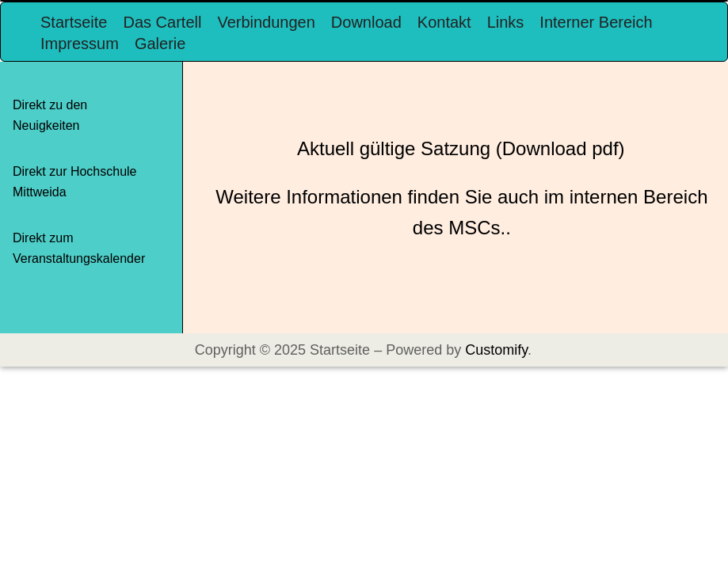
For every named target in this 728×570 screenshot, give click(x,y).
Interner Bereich (596, 22)
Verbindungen (266, 22)
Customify (496, 350)
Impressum (80, 44)
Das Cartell (162, 22)
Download (366, 22)
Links (506, 22)
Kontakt (444, 22)
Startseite (74, 22)
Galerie (160, 44)
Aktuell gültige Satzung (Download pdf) (461, 148)
